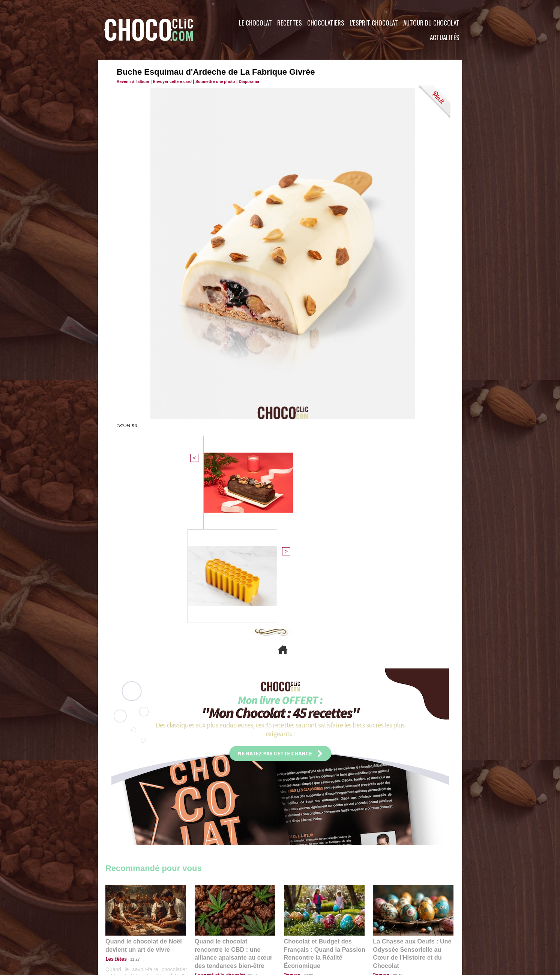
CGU (205, 930)
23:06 (306, 831)
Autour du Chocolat (431, 23)
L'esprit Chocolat (374, 23)
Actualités (445, 37)
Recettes (290, 23)
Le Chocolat (255, 23)
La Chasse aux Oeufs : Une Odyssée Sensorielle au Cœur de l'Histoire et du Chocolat (410, 807)
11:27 (131, 816)
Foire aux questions (395, 930)
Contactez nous (128, 930)
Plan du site (301, 930)
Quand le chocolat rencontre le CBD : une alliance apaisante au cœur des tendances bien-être (234, 807)
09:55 (247, 824)
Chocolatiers (326, 23)
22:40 (395, 824)
